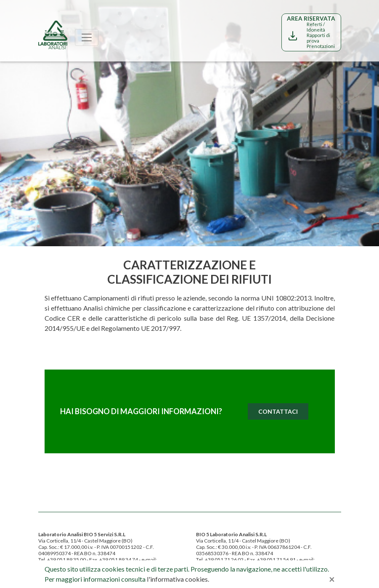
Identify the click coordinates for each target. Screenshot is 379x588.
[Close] (332, 579)
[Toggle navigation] (87, 37)
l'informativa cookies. (178, 579)
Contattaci (278, 411)
